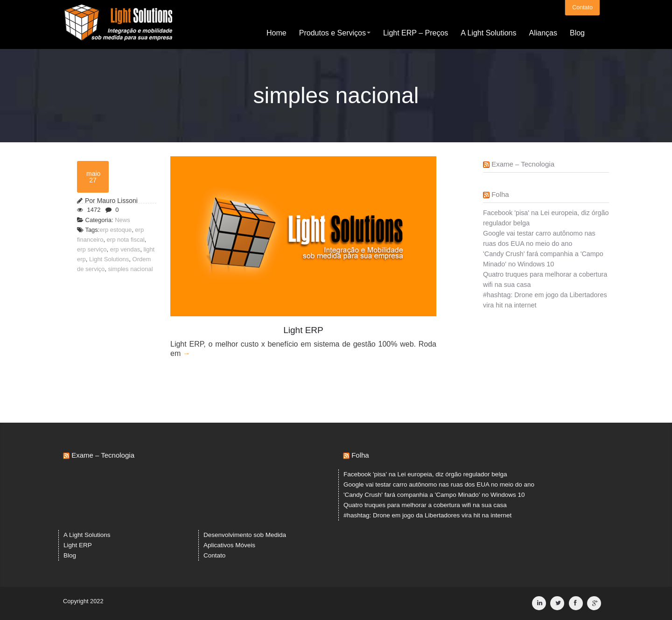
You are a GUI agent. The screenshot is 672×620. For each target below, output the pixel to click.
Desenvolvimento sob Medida (245, 535)
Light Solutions (109, 259)
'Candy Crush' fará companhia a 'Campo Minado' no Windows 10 (434, 495)
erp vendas (125, 249)
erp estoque (115, 230)
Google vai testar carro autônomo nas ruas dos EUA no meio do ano (439, 484)
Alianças (543, 32)
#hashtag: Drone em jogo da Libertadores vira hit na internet (427, 515)
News (122, 220)
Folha (500, 194)
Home (276, 32)
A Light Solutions (488, 32)
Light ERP (78, 545)
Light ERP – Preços (416, 32)
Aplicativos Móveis (229, 545)
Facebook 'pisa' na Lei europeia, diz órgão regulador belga (425, 474)
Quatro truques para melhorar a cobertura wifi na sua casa (425, 505)
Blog (577, 32)
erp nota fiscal (126, 240)
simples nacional (130, 269)
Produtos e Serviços (335, 32)
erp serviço (92, 249)
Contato (582, 7)
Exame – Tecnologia (523, 164)
